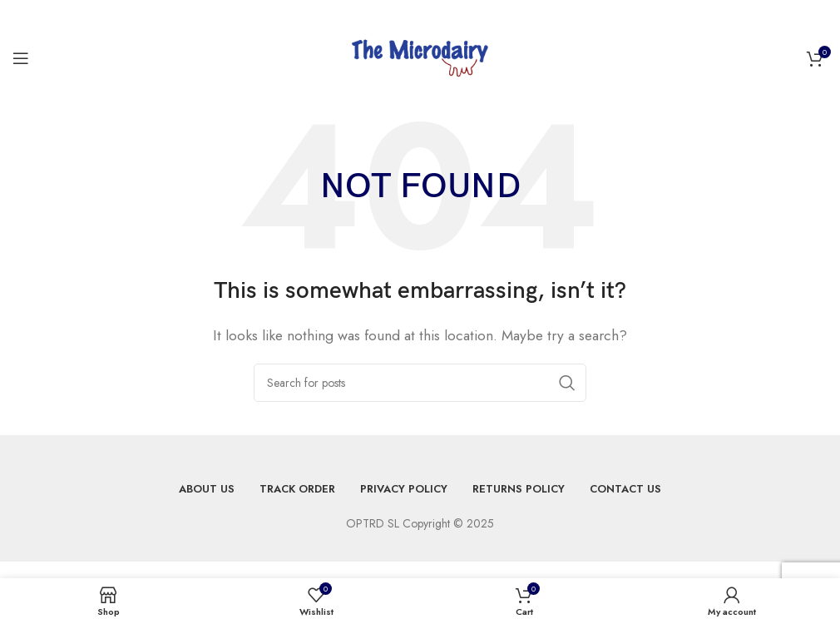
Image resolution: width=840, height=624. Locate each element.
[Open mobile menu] (21, 58)
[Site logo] (420, 57)
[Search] (420, 383)
